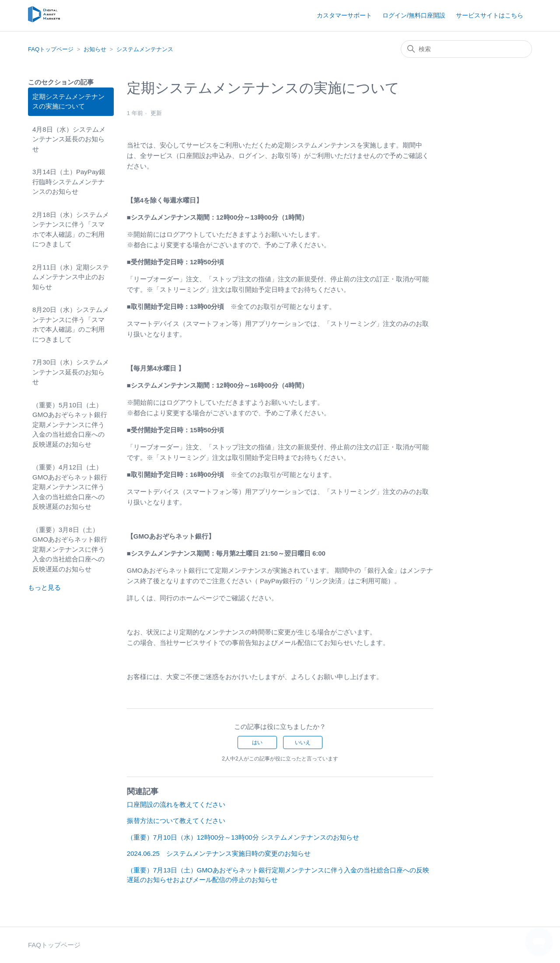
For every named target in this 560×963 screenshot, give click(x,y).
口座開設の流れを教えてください (176, 804)
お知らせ (95, 49)
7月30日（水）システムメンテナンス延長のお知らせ (71, 372)
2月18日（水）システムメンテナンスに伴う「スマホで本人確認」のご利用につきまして (71, 229)
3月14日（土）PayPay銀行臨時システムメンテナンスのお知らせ (69, 182)
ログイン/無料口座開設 (414, 15)
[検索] (466, 49)
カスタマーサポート (344, 15)
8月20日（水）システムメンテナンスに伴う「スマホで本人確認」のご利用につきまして (71, 324)
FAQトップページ (51, 49)
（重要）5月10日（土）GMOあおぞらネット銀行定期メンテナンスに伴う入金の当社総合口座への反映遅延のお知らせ (70, 425)
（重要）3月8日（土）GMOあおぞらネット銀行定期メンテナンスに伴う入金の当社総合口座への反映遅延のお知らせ (70, 549)
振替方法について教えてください (176, 821)
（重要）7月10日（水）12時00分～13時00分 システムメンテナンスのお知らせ (243, 837)
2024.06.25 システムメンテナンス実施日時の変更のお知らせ (219, 853)
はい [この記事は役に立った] (257, 742)
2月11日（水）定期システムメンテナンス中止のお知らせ (71, 277)
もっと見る (44, 587)
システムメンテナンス (145, 49)
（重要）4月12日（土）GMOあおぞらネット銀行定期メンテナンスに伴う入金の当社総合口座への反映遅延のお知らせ (70, 487)
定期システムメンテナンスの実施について (68, 102)
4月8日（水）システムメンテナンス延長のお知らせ (69, 139)
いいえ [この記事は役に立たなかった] (303, 742)
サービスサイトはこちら (490, 15)
